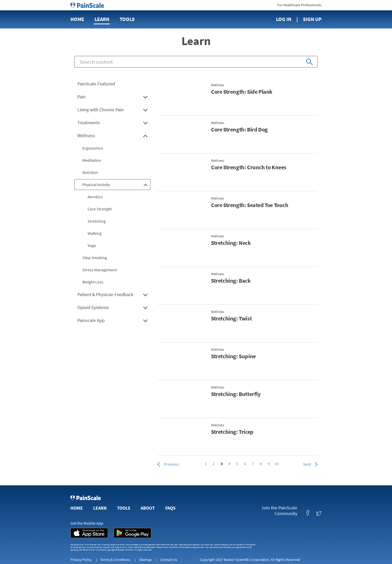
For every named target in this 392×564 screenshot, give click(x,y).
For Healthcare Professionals (299, 5)
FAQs (170, 508)
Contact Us (169, 560)
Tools (127, 19)
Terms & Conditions (115, 560)
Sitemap (145, 560)
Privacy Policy (81, 560)
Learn (102, 19)
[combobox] (196, 62)
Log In (284, 19)
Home (77, 19)
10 (277, 464)
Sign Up (312, 19)
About (148, 508)
